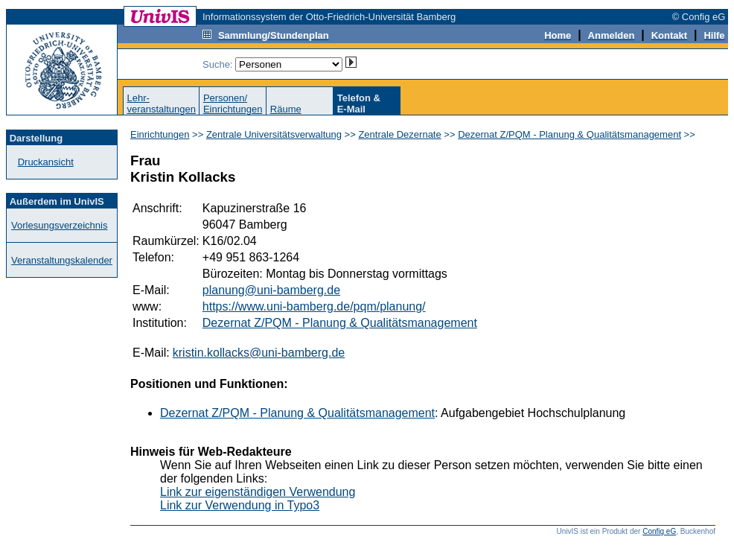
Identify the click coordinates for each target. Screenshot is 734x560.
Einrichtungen (160, 134)
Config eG (659, 531)
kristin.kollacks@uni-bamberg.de (259, 353)
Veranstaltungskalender (62, 260)
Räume (286, 109)
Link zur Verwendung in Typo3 (240, 505)
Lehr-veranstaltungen (161, 104)
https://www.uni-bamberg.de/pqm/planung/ (314, 306)
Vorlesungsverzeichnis (59, 225)
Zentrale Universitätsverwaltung (274, 134)
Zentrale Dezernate (399, 134)
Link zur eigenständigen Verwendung (258, 492)
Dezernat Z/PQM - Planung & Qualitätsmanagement (569, 134)
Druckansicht (46, 162)
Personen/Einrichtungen (233, 104)
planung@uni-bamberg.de (271, 290)
